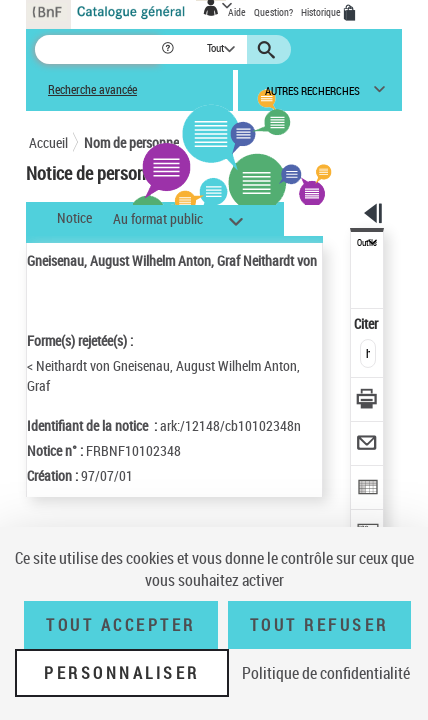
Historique (322, 12)
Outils (367, 243)
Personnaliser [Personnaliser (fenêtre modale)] (122, 673)
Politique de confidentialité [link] (326, 673)
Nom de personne (131, 142)
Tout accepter (121, 625)
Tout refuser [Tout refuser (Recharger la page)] (319, 625)
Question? (273, 12)
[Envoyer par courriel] (367, 445)
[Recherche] (97, 49)
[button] (169, 49)
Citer (367, 323)
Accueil (48, 142)
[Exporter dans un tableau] (367, 489)
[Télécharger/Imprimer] (367, 401)
